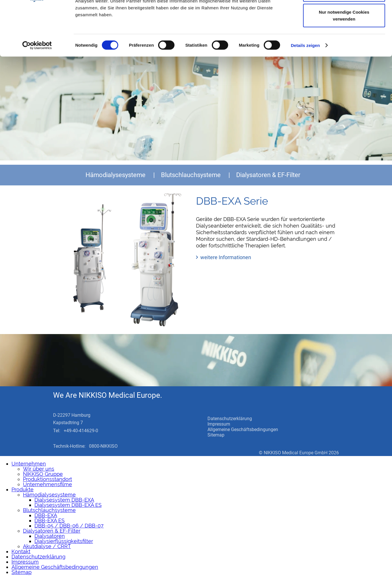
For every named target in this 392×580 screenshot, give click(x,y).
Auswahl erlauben (344, 34)
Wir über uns (39, 469)
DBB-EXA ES (50, 520)
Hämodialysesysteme (116, 175)
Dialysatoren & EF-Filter (268, 175)
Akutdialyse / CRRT (47, 546)
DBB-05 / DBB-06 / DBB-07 (69, 526)
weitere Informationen (226, 257)
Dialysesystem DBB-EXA (64, 500)
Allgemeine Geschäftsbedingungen (243, 429)
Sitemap (216, 435)
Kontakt (21, 551)
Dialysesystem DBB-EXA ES (68, 505)
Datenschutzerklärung (230, 419)
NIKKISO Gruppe (43, 474)
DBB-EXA (46, 515)
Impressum (219, 424)
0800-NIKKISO (103, 446)
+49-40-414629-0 (81, 431)
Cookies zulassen (344, 15)
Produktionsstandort (47, 479)
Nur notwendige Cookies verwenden (344, 56)
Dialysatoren (50, 536)
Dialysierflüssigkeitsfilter (64, 541)
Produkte (23, 489)
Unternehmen (29, 464)
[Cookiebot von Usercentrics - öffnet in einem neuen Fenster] (37, 86)
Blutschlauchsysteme (191, 175)
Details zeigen (305, 86)
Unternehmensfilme (47, 484)
